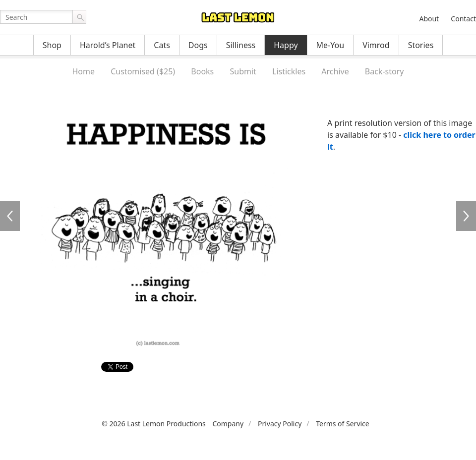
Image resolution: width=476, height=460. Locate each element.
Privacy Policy (280, 424)
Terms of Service (343, 424)
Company (228, 424)
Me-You (330, 45)
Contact (463, 19)
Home (83, 71)
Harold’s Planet (108, 45)
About (429, 19)
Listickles (289, 71)
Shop (52, 45)
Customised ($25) (143, 71)
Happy (286, 45)
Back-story (385, 71)
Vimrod (376, 45)
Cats (162, 45)
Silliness (241, 45)
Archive (335, 71)
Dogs (198, 45)
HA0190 (466, 216)
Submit (243, 71)
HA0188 (10, 216)
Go (79, 17)
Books (202, 71)
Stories (421, 45)
